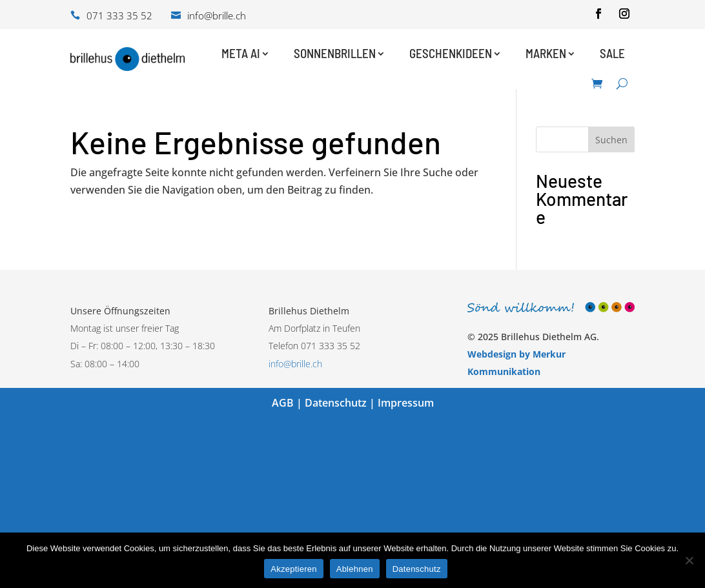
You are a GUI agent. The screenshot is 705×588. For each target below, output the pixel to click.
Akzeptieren (293, 569)
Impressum (406, 403)
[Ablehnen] (689, 560)
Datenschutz (336, 403)
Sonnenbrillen (335, 53)
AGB (283, 403)
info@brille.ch (295, 364)
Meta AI (241, 53)
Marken (546, 53)
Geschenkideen (451, 53)
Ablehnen (355, 569)
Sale (612, 53)
